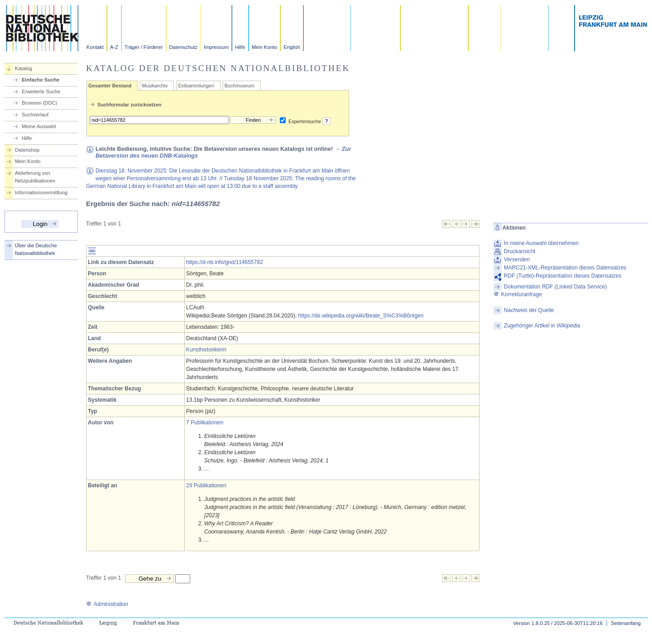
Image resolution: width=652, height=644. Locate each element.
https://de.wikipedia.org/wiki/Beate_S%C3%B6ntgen (361, 316)
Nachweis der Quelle (529, 310)
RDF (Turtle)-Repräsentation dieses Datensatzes (563, 276)
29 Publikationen (206, 485)
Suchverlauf (35, 115)
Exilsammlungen (196, 86)
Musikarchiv (155, 86)
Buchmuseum (240, 86)
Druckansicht (520, 251)
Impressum (216, 47)
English (292, 47)
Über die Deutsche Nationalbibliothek (36, 249)
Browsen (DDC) (39, 103)
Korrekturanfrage (518, 294)
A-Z (114, 47)
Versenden (517, 260)
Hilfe (240, 47)
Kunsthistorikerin (206, 350)
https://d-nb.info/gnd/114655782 (224, 262)
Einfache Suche (41, 80)
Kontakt (95, 47)
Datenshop (27, 150)
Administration (107, 604)
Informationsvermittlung (41, 192)
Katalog (24, 68)
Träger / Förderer (144, 47)
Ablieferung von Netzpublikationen (35, 177)
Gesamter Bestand (110, 86)
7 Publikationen (205, 423)
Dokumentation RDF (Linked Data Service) (555, 287)
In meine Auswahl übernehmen (541, 243)
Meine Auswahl (39, 126)
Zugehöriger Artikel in (542, 326)
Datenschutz (183, 47)
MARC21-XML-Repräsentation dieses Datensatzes (565, 268)
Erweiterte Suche (41, 91)
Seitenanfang (626, 623)
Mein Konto (265, 47)
